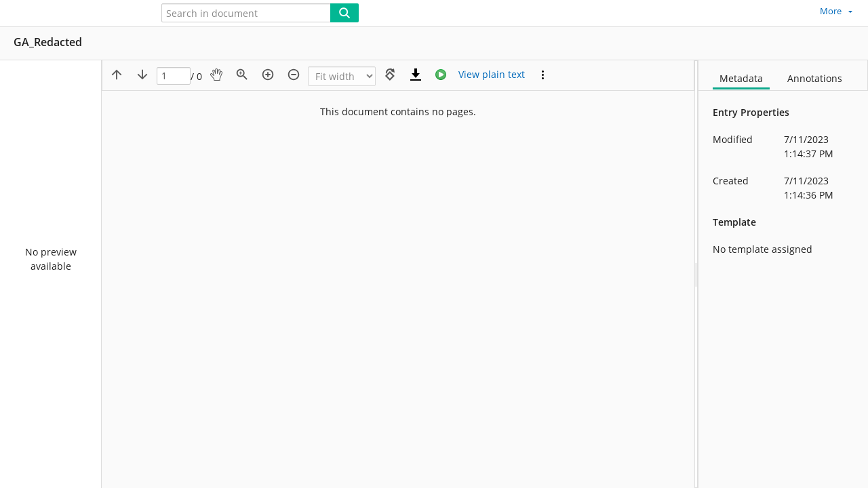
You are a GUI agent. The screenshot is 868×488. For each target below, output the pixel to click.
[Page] (174, 76)
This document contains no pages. (398, 111)
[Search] (344, 13)
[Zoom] (342, 76)
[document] (783, 274)
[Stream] (441, 75)
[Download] (416, 75)
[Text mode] (492, 75)
